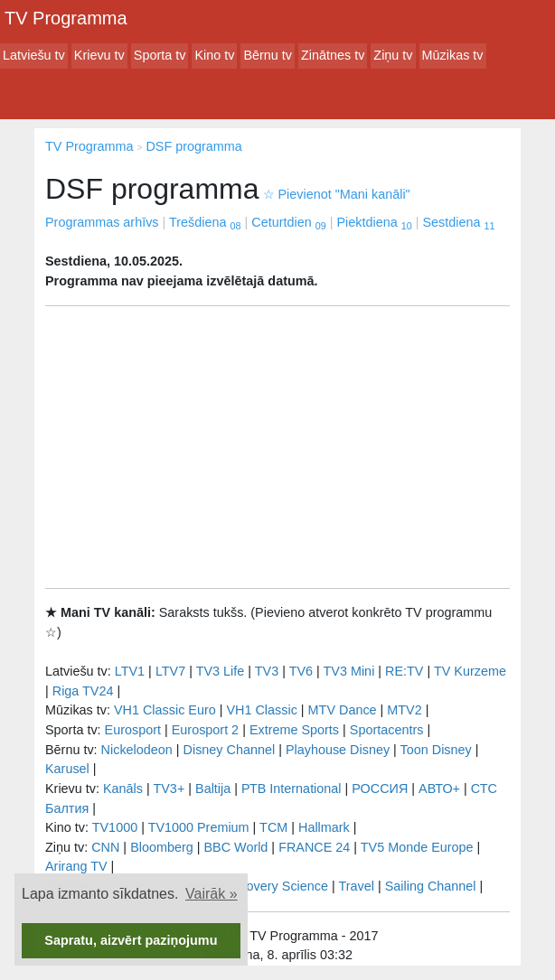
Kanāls (123, 789)
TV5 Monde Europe (417, 847)
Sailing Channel (431, 886)
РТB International (292, 789)
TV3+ (169, 789)
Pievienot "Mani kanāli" (337, 194)
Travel (357, 886)
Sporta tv (160, 55)
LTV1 (130, 671)
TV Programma (66, 18)
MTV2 (404, 710)
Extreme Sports (294, 730)
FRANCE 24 (314, 847)
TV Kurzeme (470, 671)
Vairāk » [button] (212, 894)
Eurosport (133, 730)
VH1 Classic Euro (165, 710)
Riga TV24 (83, 691)
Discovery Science (275, 886)
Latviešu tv (34, 55)
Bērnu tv (268, 55)
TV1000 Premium (199, 827)
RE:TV (404, 671)
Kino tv (214, 55)
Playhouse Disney (338, 750)
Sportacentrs (387, 730)
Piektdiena (374, 222)
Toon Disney (436, 750)
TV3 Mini (349, 671)
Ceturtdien (288, 222)
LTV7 (170, 671)
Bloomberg (162, 847)
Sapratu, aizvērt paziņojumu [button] (131, 940)
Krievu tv (99, 55)
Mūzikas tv (453, 55)
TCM (273, 827)
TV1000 (115, 827)
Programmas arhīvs (102, 222)
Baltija (213, 789)
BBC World (235, 847)
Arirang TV (76, 866)
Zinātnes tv (333, 55)
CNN (105, 847)
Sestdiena (458, 222)
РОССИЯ (380, 789)
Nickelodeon (137, 750)
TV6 (301, 671)
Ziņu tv (393, 55)
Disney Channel (230, 750)
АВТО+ (439, 789)
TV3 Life (221, 671)
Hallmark (324, 827)
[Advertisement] (277, 447)
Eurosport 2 (205, 730)
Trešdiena (205, 222)
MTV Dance (343, 710)
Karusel (67, 769)
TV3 (267, 671)
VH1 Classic (261, 710)
